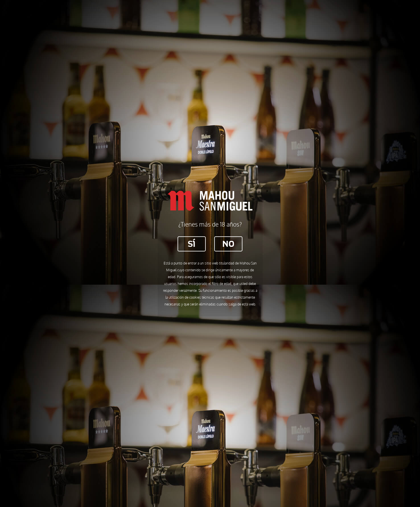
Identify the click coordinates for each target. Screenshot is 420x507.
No (228, 244)
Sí (192, 244)
